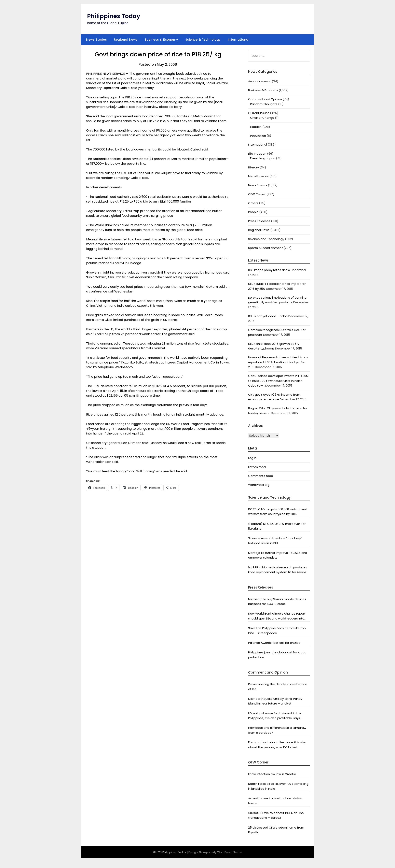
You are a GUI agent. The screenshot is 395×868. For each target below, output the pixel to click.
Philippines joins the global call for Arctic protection (277, 655)
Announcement (260, 81)
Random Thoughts (264, 104)
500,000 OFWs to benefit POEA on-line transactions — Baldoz (276, 815)
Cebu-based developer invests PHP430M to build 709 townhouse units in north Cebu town (278, 381)
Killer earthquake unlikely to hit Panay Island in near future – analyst (275, 701)
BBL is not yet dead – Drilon (268, 316)
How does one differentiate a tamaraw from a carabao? (277, 730)
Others (253, 203)
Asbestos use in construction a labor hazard (275, 801)
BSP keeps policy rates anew (269, 270)
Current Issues (259, 113)
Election (256, 127)
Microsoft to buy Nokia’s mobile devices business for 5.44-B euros (277, 601)
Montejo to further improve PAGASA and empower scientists (278, 555)
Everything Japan (263, 158)
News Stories (96, 40)
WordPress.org (259, 485)
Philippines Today (114, 16)
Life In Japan (257, 154)
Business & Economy (161, 40)
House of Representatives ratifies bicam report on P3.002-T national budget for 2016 (278, 362)
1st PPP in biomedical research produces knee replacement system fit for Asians (278, 570)
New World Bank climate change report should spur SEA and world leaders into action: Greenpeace (277, 616)
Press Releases (259, 221)
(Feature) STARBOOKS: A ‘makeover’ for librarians (277, 526)
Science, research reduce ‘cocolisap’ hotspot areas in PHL (275, 541)
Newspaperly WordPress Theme (221, 852)
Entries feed (257, 467)
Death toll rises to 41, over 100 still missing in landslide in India (278, 786)
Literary (253, 167)
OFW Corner (257, 194)
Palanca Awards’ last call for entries (274, 643)
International (239, 40)
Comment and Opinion (265, 99)
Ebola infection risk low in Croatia (272, 774)
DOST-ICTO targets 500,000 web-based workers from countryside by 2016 (278, 512)
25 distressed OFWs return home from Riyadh (276, 830)
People (253, 212)
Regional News (126, 40)
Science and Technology (266, 239)
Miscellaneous (258, 176)
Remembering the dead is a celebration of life (278, 686)
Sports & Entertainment (266, 248)
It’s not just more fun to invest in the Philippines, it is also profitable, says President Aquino (275, 716)
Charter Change (262, 118)
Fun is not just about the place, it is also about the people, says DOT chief (277, 745)
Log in (252, 458)
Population (258, 136)
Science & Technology (203, 40)
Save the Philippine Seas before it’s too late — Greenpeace (277, 630)
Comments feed (261, 476)
